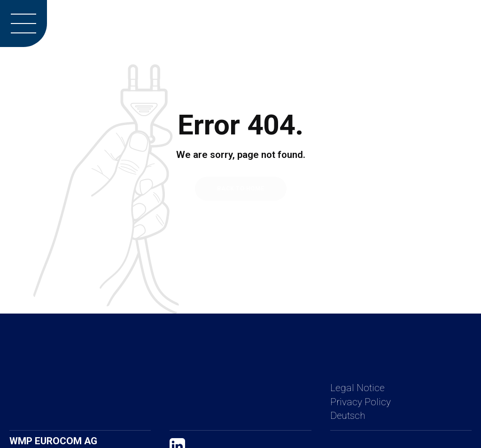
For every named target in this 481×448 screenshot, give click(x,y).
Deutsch (348, 416)
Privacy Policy (361, 402)
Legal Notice (357, 388)
